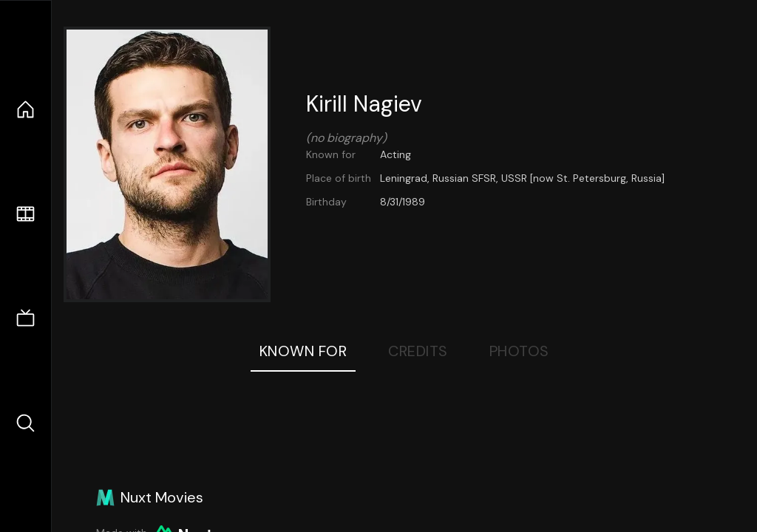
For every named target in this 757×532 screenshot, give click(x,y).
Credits (418, 351)
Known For (303, 351)
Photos (519, 351)
